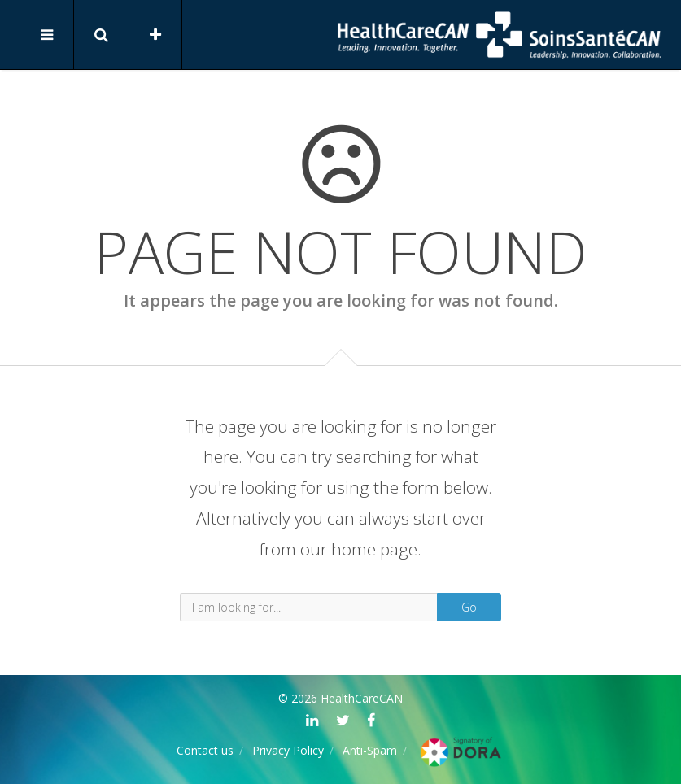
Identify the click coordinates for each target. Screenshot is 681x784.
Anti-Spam (370, 750)
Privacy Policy (288, 750)
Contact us (205, 750)
